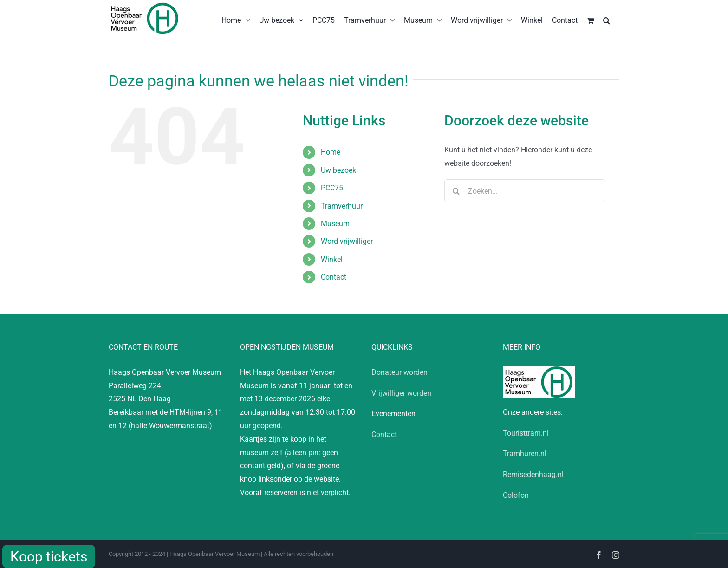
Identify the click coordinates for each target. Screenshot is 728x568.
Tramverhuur (342, 206)
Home (331, 152)
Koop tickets (49, 557)
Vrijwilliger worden (401, 393)
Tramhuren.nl (525, 454)
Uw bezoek (338, 170)
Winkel (332, 259)
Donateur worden (400, 372)
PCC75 (332, 188)
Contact (334, 277)
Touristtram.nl (526, 433)
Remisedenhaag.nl (533, 474)
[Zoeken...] (525, 191)
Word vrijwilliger (347, 241)
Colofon (516, 495)
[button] (607, 20)
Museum (335, 224)
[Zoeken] (456, 191)
